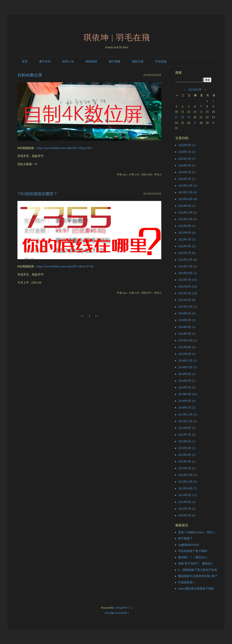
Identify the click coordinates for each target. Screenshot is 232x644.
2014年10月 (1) (188, 367)
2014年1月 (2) (187, 408)
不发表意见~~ (187, 582)
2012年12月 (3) (188, 475)
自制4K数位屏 (30, 75)
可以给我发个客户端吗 (193, 551)
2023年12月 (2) (188, 186)
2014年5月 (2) (187, 387)
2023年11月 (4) (187, 192)
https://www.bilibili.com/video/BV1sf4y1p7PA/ (65, 148)
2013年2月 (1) (187, 468)
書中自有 (45, 61)
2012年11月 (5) (187, 482)
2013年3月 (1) (187, 461)
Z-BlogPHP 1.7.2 (123, 608)
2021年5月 (195, 90)
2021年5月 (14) (188, 293)
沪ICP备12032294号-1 (117, 613)
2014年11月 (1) (187, 361)
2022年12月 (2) (188, 212)
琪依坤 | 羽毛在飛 (117, 38)
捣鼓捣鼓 (91, 61)
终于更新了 (185, 538)
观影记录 (138, 61)
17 (176, 117)
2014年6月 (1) (187, 381)
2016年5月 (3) (187, 320)
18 (183, 117)
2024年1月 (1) (187, 179)
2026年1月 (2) (187, 152)
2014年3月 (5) (187, 401)
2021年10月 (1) (188, 273)
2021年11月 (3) (187, 266)
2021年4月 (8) (187, 300)
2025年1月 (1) (187, 159)
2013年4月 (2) (187, 455)
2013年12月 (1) (188, 414)
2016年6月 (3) (187, 313)
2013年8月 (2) (187, 428)
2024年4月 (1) (187, 165)
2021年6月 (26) (188, 287)
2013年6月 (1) (187, 441)
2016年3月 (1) (187, 334)
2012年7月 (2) (187, 509)
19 (189, 117)
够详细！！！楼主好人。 (194, 557)
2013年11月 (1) (187, 421)
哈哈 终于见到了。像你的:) (195, 563)
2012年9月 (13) (188, 495)
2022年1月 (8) (187, 253)
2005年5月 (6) (187, 515)
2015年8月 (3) (187, 347)
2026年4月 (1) (187, 145)
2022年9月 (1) (187, 226)
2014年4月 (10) (188, 394)
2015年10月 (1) (188, 340)
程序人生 (68, 61)
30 (213, 123)
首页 (25, 61)
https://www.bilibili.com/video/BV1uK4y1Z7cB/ (65, 266)
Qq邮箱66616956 (189, 545)
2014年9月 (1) (187, 374)
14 (201, 112)
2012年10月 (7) (188, 488)
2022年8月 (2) (187, 233)
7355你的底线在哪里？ (37, 194)
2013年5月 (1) (187, 448)
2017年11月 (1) (187, 307)
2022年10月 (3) (188, 219)
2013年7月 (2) (187, 435)
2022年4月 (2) (187, 246)
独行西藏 (115, 61)
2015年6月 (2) (187, 354)
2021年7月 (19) (188, 280)
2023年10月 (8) (188, 199)
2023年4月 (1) (187, 206)
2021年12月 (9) (188, 260)
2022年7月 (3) (187, 240)
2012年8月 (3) (187, 502)
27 (195, 123)
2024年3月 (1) (187, 172)
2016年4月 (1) (187, 327)
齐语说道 (161, 61)
